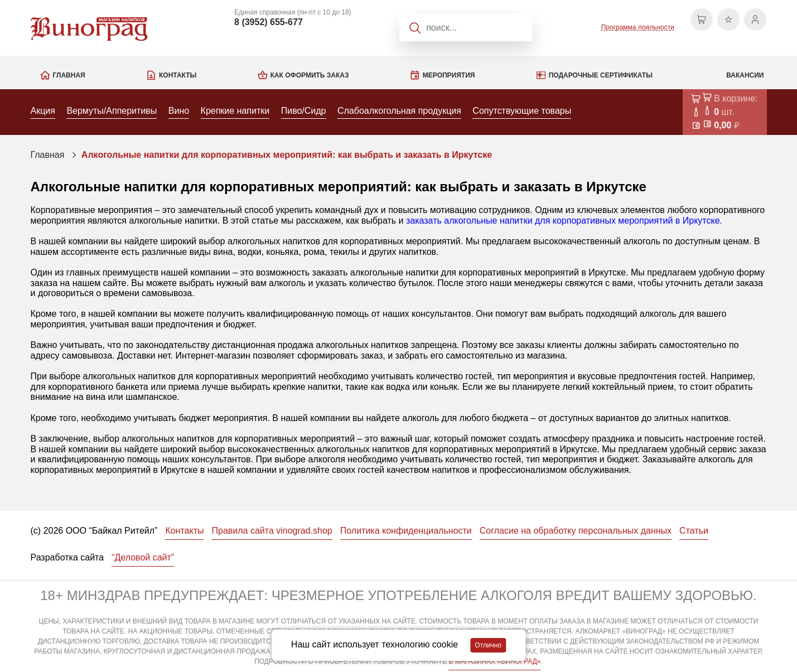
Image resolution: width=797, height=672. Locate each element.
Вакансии (745, 75)
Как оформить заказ (310, 75)
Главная (69, 75)
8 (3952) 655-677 (269, 22)
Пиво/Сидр (304, 111)
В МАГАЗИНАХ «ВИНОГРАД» (494, 661)
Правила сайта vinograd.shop (272, 531)
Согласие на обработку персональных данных (576, 531)
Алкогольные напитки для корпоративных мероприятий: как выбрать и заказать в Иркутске (287, 155)
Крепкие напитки (235, 111)
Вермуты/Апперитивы (112, 111)
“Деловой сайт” (143, 557)
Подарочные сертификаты (601, 75)
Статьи (694, 531)
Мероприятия (449, 75)
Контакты (178, 75)
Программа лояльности (638, 27)
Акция (43, 111)
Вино (179, 111)
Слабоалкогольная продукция (399, 111)
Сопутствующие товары (522, 111)
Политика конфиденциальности (406, 531)
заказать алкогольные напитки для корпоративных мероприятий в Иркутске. (564, 221)
